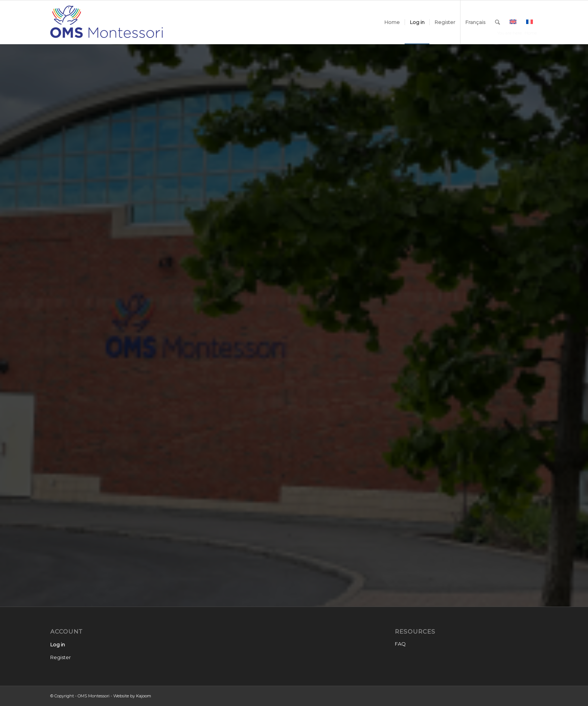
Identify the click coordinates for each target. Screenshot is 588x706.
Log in (58, 644)
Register (61, 657)
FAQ (400, 644)
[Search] (497, 22)
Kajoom (144, 696)
